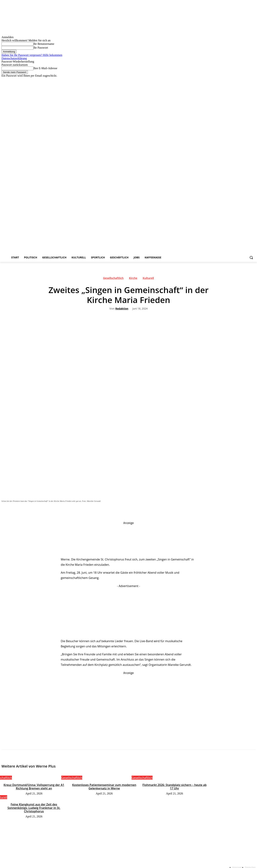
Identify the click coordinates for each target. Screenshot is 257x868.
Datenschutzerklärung (14, 58)
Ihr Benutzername (44, 44)
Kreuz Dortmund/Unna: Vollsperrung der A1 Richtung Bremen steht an (34, 787)
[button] (251, 257)
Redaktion (122, 309)
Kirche (133, 279)
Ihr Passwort (41, 48)
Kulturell (148, 279)
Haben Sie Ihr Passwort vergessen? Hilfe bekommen (32, 55)
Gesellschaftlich (113, 279)
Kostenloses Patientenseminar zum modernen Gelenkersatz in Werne (104, 787)
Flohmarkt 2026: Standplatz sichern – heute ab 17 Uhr (175, 787)
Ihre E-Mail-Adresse (45, 68)
